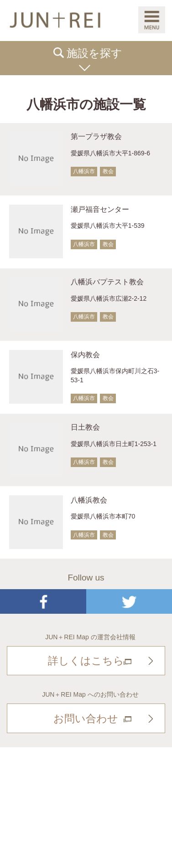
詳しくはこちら (86, 661)
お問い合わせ (86, 719)
